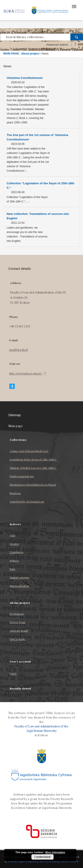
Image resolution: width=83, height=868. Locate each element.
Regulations (17, 614)
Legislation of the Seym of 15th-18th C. (33, 459)
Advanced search (57, 45)
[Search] (77, 37)
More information (55, 852)
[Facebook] (12, 386)
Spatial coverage (20, 578)
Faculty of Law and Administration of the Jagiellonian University (41, 729)
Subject (14, 561)
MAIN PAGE (11, 54)
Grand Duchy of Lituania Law (27, 502)
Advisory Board (19, 631)
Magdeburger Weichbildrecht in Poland (33, 485)
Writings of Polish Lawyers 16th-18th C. (33, 468)
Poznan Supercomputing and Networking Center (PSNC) (43, 861)
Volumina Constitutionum (25, 78)
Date (13, 569)
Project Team (18, 622)
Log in (13, 674)
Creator (14, 544)
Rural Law (15, 493)
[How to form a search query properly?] (75, 45)
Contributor (17, 552)
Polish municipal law (22, 476)
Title (13, 535)
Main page (16, 426)
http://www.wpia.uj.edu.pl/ (28, 374)
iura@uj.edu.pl (19, 350)
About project (30, 54)
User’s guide (17, 639)
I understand (42, 857)
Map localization (20, 586)
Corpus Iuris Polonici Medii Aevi (29, 451)
